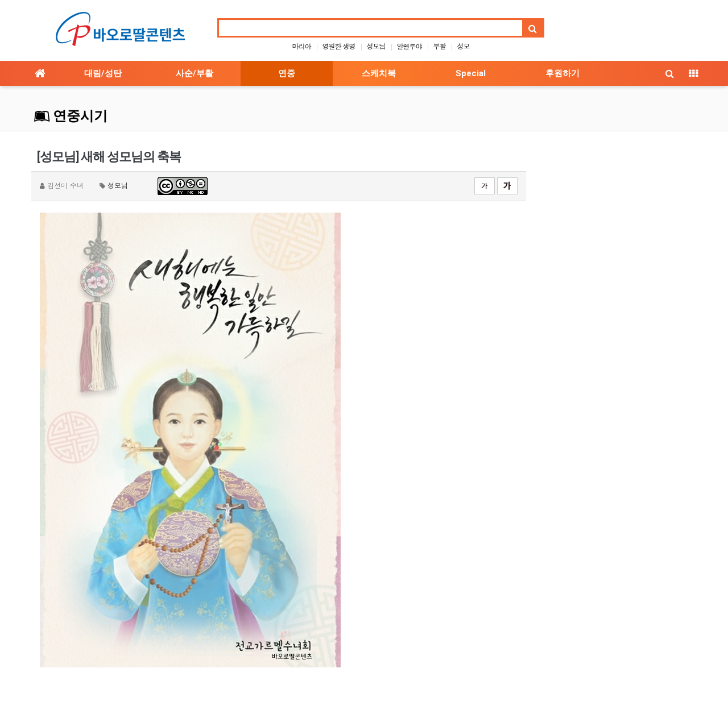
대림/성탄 (103, 73)
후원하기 (562, 73)
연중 (287, 73)
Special (471, 73)
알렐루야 (409, 46)
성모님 (376, 46)
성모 (464, 46)
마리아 (301, 46)
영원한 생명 (338, 46)
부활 (440, 46)
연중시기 (71, 116)
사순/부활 (195, 73)
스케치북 (379, 73)
